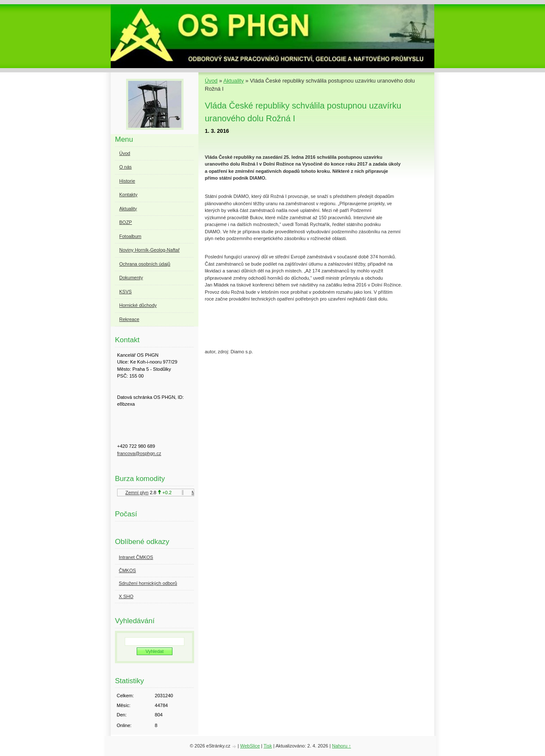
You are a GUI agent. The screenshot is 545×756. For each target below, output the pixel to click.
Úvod (211, 81)
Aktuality (233, 81)
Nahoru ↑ (342, 746)
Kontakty (128, 195)
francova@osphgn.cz (139, 453)
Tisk (268, 746)
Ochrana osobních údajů (145, 264)
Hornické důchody (138, 305)
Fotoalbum (130, 236)
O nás (125, 167)
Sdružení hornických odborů (148, 583)
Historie (127, 181)
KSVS (125, 292)
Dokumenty (131, 278)
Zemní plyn (138, 493)
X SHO (126, 596)
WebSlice (250, 746)
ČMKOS (127, 570)
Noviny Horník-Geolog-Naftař (149, 250)
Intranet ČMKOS (136, 557)
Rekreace (129, 319)
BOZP (126, 222)
